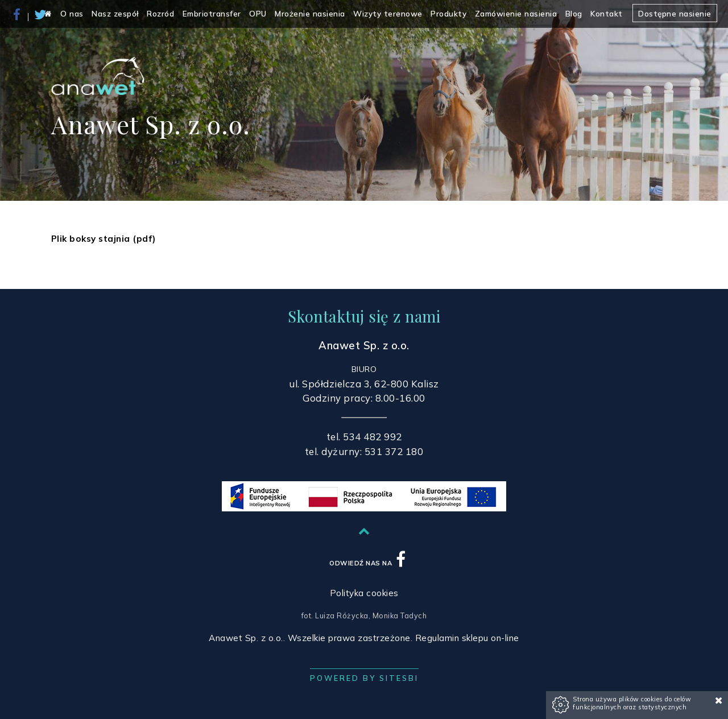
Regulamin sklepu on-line (467, 638)
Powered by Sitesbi (364, 678)
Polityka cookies (364, 593)
